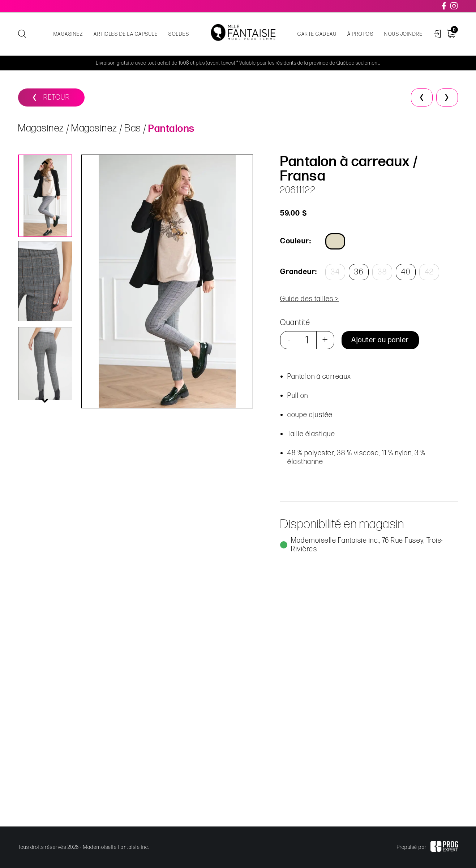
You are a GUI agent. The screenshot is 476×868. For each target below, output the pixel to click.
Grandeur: (298, 272)
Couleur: (295, 241)
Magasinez (68, 34)
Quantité (295, 323)
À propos (360, 34)
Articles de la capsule (126, 34)
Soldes (179, 34)
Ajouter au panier (380, 340)
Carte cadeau (317, 34)
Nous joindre (403, 34)
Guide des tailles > (309, 299)
